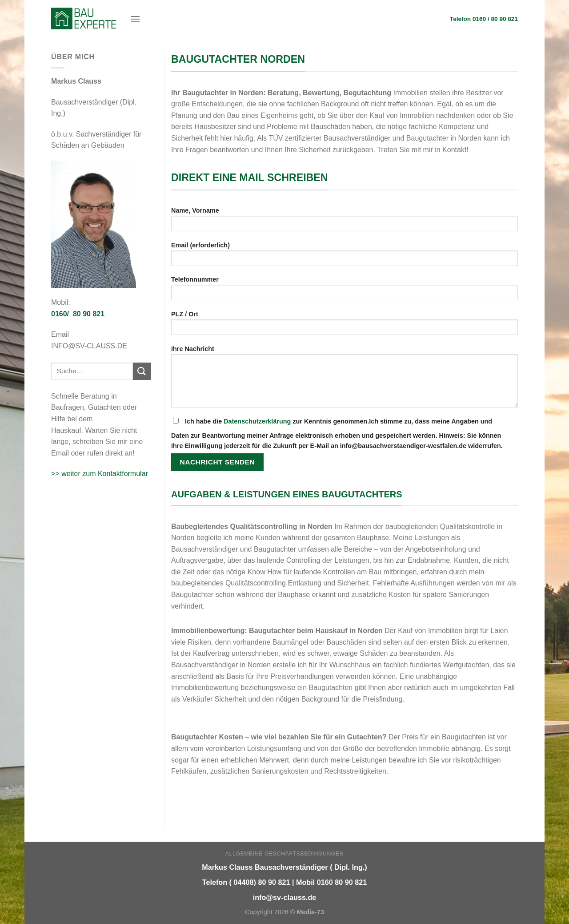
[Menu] (135, 19)
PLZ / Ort (345, 326)
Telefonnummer (345, 291)
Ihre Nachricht (345, 379)
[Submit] (142, 371)
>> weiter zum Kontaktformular (100, 474)
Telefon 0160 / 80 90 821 (484, 19)
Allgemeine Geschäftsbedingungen (284, 854)
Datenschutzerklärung (257, 421)
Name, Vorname (345, 222)
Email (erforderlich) (345, 257)
